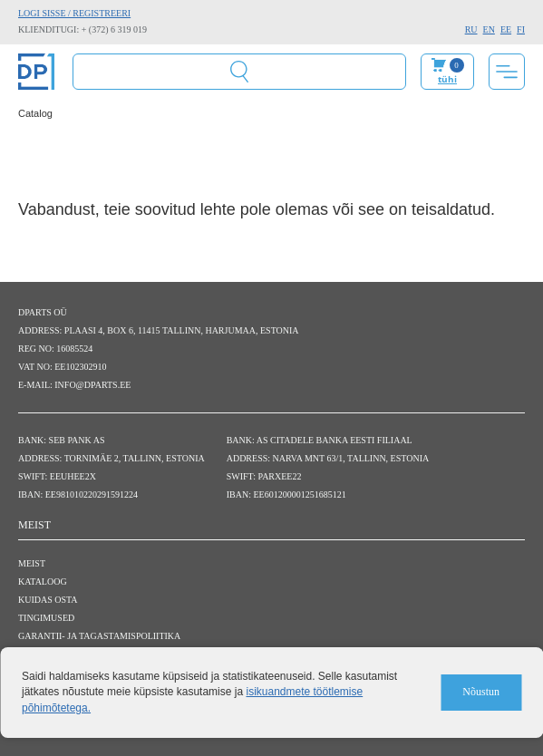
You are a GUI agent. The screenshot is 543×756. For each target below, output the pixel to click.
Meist (32, 563)
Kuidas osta (48, 600)
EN (489, 29)
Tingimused (46, 618)
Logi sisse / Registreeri (74, 13)
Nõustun (481, 692)
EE (506, 29)
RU (471, 29)
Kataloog (43, 582)
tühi (447, 79)
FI (521, 29)
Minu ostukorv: (447, 72)
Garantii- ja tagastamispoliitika (99, 636)
